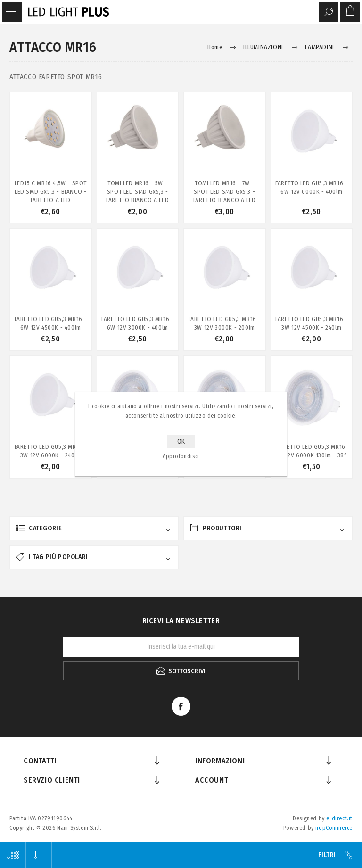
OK (181, 442)
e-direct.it (339, 818)
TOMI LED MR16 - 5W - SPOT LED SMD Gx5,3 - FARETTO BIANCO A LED (137, 192)
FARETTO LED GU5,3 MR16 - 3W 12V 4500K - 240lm (311, 323)
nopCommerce (334, 828)
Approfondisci (181, 456)
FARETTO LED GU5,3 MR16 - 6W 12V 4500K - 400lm (51, 323)
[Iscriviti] (181, 647)
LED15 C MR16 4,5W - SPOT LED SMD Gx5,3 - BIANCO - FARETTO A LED (51, 192)
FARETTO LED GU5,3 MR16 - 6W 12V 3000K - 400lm (137, 323)
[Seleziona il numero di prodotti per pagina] (13, 855)
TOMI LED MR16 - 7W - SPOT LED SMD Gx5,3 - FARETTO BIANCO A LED (225, 192)
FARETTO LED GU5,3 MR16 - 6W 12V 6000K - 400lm (311, 187)
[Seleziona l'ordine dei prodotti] (39, 855)
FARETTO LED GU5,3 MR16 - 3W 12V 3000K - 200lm (225, 323)
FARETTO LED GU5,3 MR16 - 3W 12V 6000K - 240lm (51, 451)
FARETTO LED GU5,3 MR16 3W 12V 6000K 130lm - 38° (311, 451)
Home (215, 47)
